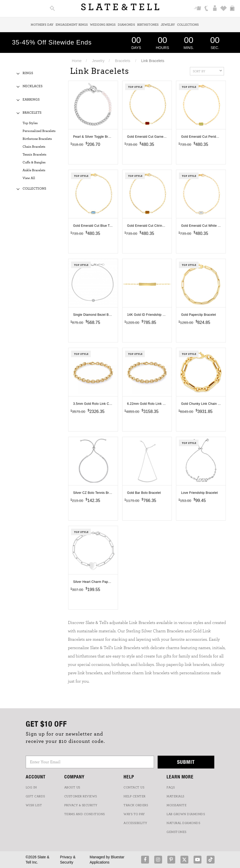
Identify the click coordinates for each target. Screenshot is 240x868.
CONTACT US (134, 787)
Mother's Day (42, 25)
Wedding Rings (103, 25)
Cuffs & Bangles (34, 162)
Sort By (207, 71)
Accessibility (135, 823)
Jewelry (168, 25)
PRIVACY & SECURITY (81, 805)
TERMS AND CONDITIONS (85, 814)
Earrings (31, 100)
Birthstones (148, 25)
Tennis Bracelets (34, 155)
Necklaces (33, 86)
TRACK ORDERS (136, 805)
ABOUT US (72, 787)
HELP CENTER (135, 796)
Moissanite (177, 805)
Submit (186, 762)
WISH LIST (34, 805)
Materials (175, 796)
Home (77, 61)
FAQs (171, 787)
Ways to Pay (134, 814)
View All (29, 178)
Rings (28, 73)
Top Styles (30, 123)
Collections (188, 25)
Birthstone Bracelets (37, 139)
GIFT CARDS (35, 796)
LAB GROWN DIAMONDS (186, 814)
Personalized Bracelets (39, 131)
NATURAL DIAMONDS (183, 823)
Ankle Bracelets (34, 170)
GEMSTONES (177, 832)
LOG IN (31, 787)
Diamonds (126, 25)
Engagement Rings (72, 25)
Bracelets (122, 61)
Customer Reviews (81, 796)
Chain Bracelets (34, 147)
